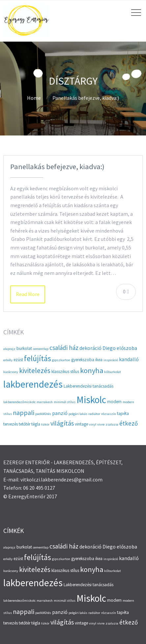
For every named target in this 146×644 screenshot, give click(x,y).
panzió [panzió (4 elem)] (60, 413)
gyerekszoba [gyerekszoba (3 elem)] (83, 360)
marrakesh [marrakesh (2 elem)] (45, 402)
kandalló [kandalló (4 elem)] (129, 359)
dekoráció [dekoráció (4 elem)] (90, 348)
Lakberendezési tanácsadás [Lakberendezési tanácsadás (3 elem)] (88, 386)
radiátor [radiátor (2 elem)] (94, 414)
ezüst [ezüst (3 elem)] (18, 360)
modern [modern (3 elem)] (114, 402)
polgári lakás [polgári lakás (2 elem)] (78, 414)
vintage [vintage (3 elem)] (81, 424)
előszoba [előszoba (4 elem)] (127, 348)
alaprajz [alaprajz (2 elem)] (9, 349)
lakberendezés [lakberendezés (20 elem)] (33, 384)
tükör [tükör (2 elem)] (45, 424)
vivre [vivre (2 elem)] (101, 424)
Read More (28, 294)
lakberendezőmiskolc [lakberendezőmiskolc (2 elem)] (19, 402)
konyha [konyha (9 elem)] (92, 370)
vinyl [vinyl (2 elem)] (93, 424)
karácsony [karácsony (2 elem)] (11, 372)
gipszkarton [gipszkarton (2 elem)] (61, 360)
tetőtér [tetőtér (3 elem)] (25, 424)
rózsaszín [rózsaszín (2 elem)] (109, 414)
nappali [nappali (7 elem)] (24, 413)
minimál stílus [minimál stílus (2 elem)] (65, 402)
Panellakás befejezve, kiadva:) (57, 167)
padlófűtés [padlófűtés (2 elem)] (43, 414)
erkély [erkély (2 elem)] (8, 360)
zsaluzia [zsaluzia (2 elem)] (112, 424)
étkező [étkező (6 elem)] (129, 423)
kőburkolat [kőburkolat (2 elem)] (113, 372)
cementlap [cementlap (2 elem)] (41, 349)
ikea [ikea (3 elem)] (99, 360)
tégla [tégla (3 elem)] (36, 424)
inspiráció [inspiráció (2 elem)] (111, 360)
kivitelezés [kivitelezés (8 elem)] (35, 371)
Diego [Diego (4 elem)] (109, 348)
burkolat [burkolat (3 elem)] (24, 348)
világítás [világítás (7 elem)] (62, 423)
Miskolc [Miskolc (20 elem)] (91, 400)
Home (34, 98)
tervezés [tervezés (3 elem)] (11, 424)
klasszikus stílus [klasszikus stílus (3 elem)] (65, 372)
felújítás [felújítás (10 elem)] (38, 358)
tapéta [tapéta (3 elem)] (123, 414)
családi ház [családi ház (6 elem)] (64, 348)
